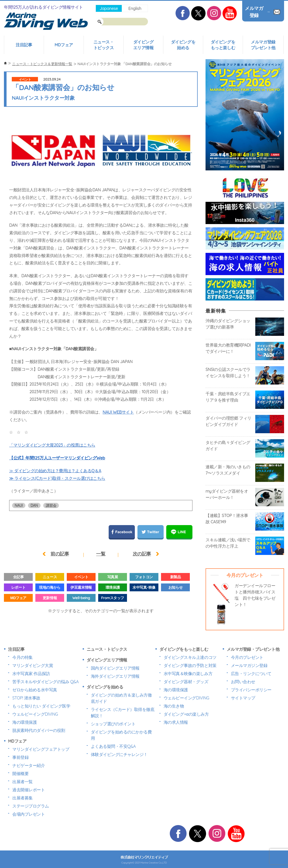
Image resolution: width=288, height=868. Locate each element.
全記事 (18, 577)
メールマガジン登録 (249, 665)
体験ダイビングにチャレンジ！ (119, 754)
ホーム (5, 63)
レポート (18, 587)
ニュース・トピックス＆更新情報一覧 (42, 64)
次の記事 (142, 554)
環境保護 (113, 587)
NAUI (19, 505)
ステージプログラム (31, 806)
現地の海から (50, 587)
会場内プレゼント (29, 814)
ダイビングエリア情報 (143, 45)
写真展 (113, 577)
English (135, 8)
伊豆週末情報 (81, 587)
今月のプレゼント (247, 657)
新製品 (176, 577)
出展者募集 (23, 798)
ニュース (50, 577)
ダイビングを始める (183, 45)
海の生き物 (174, 706)
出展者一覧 (23, 782)
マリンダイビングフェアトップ (41, 749)
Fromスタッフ (112, 598)
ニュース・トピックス (104, 45)
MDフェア (64, 45)
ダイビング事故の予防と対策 (190, 665)
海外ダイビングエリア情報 (115, 676)
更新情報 (50, 598)
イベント (25, 79)
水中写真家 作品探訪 (31, 674)
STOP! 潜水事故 (26, 698)
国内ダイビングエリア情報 (115, 668)
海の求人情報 (176, 722)
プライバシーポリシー (251, 690)
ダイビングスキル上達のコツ (190, 657)
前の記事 (60, 554)
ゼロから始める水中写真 (35, 690)
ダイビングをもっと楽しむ (223, 45)
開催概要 (20, 774)
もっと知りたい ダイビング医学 (41, 706)
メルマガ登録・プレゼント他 (253, 649)
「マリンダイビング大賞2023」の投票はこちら (52, 445)
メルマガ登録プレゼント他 (263, 45)
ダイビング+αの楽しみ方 (186, 714)
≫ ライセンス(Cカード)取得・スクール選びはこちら (57, 478)
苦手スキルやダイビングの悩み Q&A (45, 682)
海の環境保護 (24, 722)
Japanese (109, 8)
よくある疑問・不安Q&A (113, 746)
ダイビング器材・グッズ (186, 682)
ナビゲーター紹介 (29, 765)
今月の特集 (23, 657)
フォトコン (144, 577)
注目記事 (24, 45)
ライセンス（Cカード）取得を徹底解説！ (123, 713)
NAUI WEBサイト (118, 412)
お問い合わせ (243, 682)
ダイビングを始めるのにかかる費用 (121, 735)
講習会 (51, 505)
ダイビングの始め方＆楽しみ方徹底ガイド (121, 698)
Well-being (81, 598)
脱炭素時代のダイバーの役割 (39, 730)
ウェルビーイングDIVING (35, 714)
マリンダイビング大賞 (33, 665)
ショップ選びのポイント (113, 724)
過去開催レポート (29, 790)
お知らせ (175, 587)
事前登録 (20, 757)
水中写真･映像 (144, 587)
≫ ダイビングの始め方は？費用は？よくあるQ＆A (55, 471)
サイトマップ (243, 698)
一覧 (101, 554)
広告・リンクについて (251, 674)
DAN (34, 505)
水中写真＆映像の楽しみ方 (188, 674)
